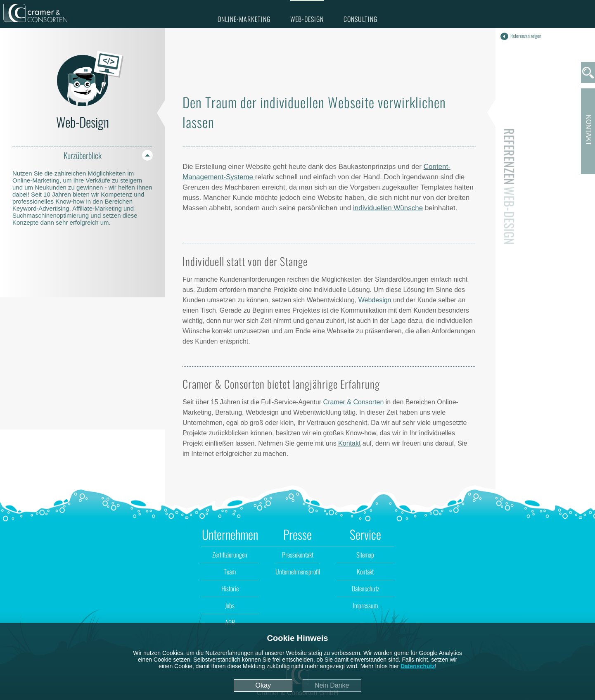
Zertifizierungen (230, 555)
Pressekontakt (298, 555)
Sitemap (365, 555)
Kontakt (349, 443)
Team (230, 572)
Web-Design (307, 19)
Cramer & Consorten (354, 402)
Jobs (230, 605)
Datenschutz (418, 666)
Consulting (360, 19)
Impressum (365, 605)
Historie (230, 588)
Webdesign (375, 300)
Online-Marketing (244, 19)
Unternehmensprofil (298, 572)
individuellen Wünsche (388, 208)
